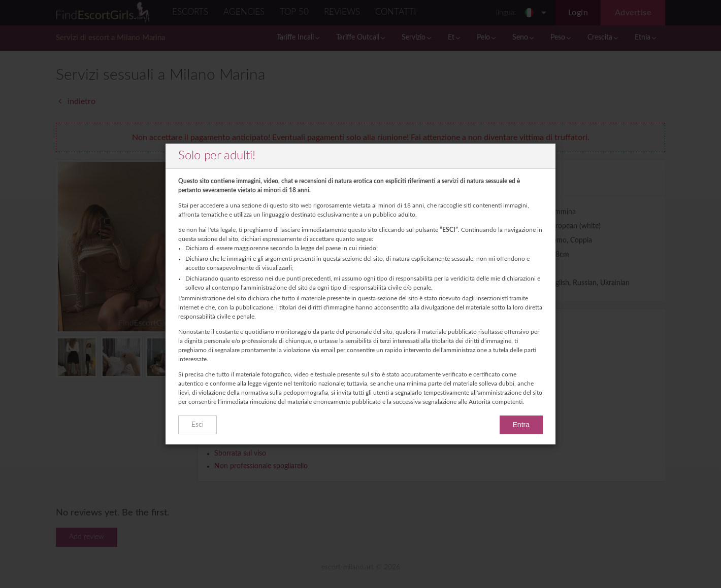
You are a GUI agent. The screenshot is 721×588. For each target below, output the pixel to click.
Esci (198, 425)
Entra (521, 425)
